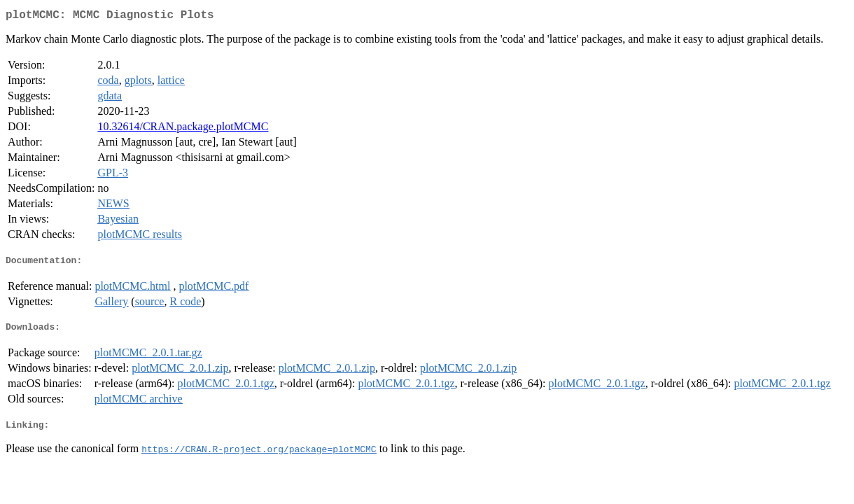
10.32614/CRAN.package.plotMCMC (183, 129)
